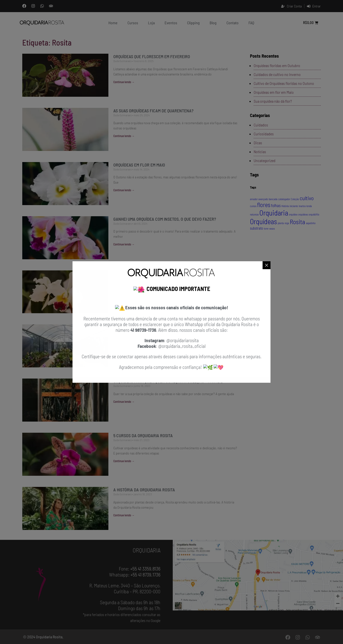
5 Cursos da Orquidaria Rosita (143, 435)
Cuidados (261, 125)
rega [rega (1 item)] (287, 223)
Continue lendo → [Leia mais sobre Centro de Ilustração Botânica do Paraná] (124, 353)
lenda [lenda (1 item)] (309, 206)
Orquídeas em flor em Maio (140, 165)
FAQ (251, 23)
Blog (213, 23)
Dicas (258, 143)
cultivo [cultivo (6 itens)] (307, 198)
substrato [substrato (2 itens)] (257, 228)
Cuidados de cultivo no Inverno (277, 74)
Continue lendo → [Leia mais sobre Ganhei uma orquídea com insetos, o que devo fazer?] (124, 244)
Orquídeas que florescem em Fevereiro (152, 56)
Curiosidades (264, 134)
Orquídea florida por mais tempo (146, 273)
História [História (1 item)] (285, 206)
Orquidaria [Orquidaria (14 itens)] (274, 213)
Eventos (171, 23)
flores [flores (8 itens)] (264, 205)
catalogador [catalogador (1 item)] (284, 199)
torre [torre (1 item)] (266, 228)
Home (113, 23)
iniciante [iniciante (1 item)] (294, 206)
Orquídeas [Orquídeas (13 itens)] (263, 221)
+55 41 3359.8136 (145, 569)
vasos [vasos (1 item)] (272, 228)
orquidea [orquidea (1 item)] (293, 214)
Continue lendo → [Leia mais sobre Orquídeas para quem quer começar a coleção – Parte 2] (124, 402)
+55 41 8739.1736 (145, 574)
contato (233, 23)
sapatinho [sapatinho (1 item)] (311, 223)
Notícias (260, 152)
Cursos (133, 23)
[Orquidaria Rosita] (42, 23)
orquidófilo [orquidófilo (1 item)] (314, 214)
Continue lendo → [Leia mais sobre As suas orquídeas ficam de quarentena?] (124, 136)
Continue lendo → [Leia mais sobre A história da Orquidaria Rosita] (124, 515)
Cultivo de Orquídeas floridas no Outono (284, 83)
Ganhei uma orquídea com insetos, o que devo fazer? (165, 219)
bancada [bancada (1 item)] (273, 199)
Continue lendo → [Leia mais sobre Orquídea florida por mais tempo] (124, 298)
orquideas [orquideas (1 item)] (303, 214)
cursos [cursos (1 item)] (253, 206)
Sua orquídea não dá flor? (273, 101)
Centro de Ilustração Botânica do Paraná (156, 327)
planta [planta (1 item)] (281, 223)
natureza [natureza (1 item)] (254, 214)
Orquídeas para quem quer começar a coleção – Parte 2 (168, 381)
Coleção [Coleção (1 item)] (295, 199)
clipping (193, 23)
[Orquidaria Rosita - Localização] (258, 575)
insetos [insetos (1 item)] (302, 206)
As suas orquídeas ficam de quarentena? (154, 111)
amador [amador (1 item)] (254, 199)
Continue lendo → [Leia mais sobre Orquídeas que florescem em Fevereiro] (124, 82)
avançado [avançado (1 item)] (263, 199)
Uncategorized (265, 160)
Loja (151, 23)
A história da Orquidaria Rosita (144, 490)
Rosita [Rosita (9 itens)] (297, 222)
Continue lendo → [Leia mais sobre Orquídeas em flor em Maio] (124, 190)
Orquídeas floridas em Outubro (277, 65)
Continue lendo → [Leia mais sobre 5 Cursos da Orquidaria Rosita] (124, 461)
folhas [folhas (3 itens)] (276, 205)
